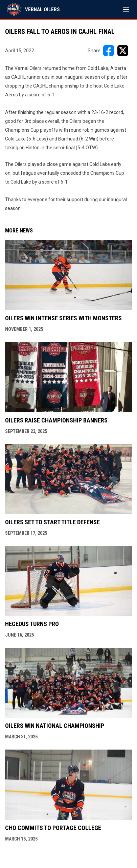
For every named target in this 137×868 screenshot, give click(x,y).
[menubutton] (126, 10)
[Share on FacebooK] (109, 51)
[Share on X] (123, 51)
